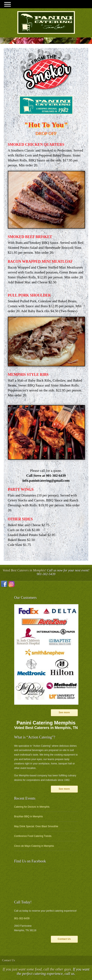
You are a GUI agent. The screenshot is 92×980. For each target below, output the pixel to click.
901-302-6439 (22, 918)
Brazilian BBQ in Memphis (29, 816)
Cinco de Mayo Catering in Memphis (34, 846)
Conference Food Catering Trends (33, 836)
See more (64, 713)
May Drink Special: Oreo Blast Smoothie (36, 826)
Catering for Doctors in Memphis (32, 807)
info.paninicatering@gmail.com (46, 481)
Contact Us (64, 939)
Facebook (4, 584)
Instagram (12, 584)
